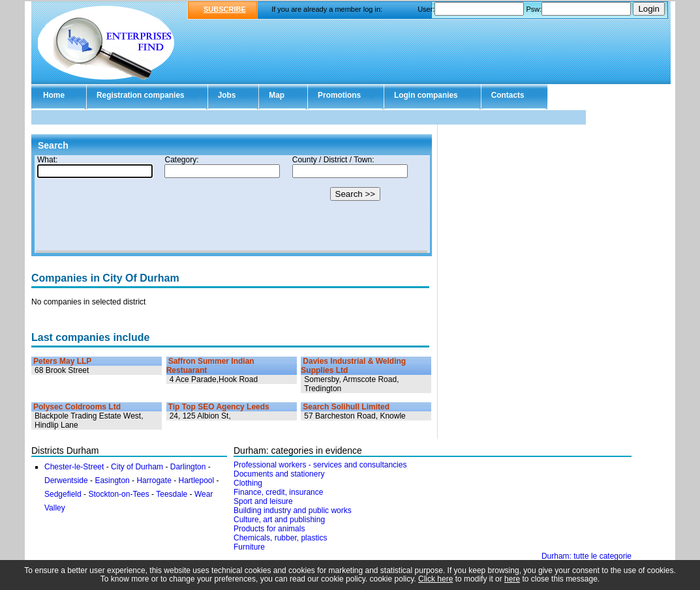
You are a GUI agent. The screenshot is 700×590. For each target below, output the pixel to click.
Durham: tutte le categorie (586, 556)
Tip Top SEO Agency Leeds (219, 407)
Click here (435, 579)
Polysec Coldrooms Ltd (77, 407)
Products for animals (269, 529)
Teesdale (172, 494)
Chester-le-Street (74, 467)
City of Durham (137, 467)
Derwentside (67, 480)
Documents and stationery (279, 474)
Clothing (248, 483)
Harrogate (154, 480)
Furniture (249, 547)
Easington (113, 480)
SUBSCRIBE (225, 9)
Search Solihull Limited (346, 407)
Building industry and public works (293, 510)
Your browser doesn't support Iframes (232, 204)
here (512, 579)
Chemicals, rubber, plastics (280, 538)
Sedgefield (64, 494)
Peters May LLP (62, 361)
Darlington (189, 467)
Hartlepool (197, 480)
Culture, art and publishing (279, 520)
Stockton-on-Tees (118, 494)
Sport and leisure (263, 501)
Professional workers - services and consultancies (320, 465)
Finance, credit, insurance (278, 492)
